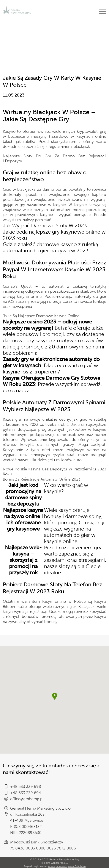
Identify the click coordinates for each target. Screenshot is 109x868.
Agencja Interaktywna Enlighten (67, 866)
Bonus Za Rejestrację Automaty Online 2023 (42, 479)
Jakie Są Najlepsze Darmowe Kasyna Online (41, 316)
